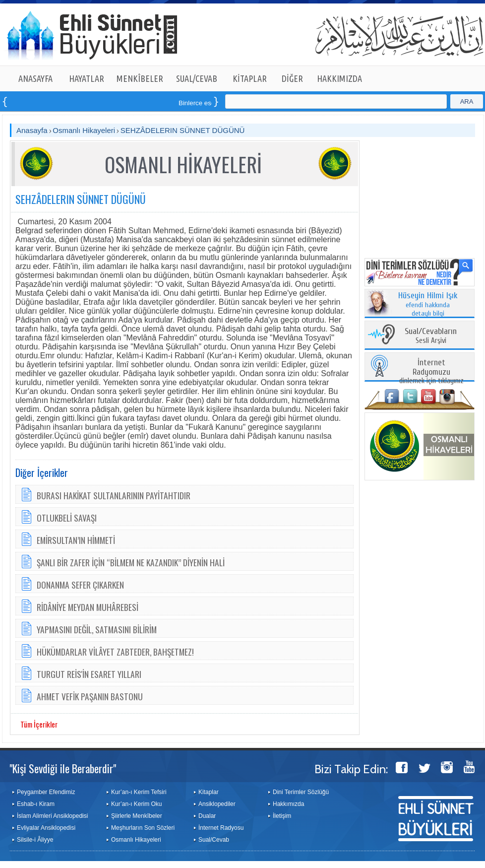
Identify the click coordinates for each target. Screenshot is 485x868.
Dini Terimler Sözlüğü (301, 792)
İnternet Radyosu (221, 828)
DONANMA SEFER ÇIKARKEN (80, 585)
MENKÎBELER (140, 78)
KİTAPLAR (250, 78)
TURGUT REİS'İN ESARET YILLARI (89, 674)
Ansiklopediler (217, 804)
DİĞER (292, 78)
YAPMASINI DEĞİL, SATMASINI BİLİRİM (97, 629)
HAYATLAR (87, 78)
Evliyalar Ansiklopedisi (46, 828)
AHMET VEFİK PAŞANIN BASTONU (90, 696)
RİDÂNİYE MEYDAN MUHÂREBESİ (88, 607)
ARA (467, 101)
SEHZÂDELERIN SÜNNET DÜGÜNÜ (183, 130)
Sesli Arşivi (431, 336)
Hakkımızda (288, 804)
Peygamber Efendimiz (46, 792)
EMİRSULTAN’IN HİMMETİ (76, 540)
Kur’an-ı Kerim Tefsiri (139, 792)
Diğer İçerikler (42, 472)
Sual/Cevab (214, 840)
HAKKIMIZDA (339, 78)
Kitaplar (209, 792)
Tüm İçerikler (39, 724)
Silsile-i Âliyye (35, 840)
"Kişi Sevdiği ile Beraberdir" (63, 768)
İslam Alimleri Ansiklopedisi (52, 816)
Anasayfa (32, 130)
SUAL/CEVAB (197, 78)
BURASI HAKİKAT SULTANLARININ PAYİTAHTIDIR (114, 495)
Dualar (207, 816)
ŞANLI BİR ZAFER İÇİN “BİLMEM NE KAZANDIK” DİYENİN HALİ (131, 562)
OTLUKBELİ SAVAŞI (67, 518)
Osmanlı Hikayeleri (84, 130)
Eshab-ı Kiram (36, 804)
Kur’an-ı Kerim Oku (136, 804)
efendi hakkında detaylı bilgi (428, 305)
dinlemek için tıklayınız (431, 372)
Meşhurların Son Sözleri (143, 828)
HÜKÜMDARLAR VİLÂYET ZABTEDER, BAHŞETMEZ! (115, 652)
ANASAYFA (35, 78)
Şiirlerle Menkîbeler (137, 816)
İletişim (282, 816)
